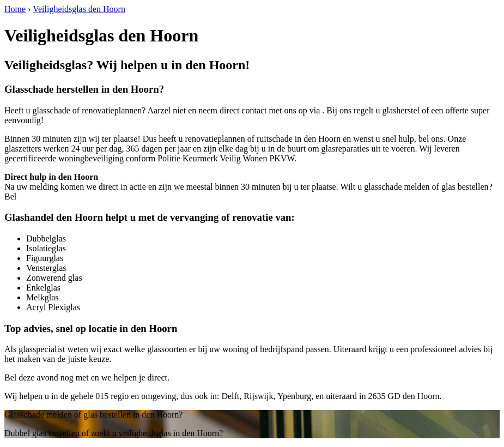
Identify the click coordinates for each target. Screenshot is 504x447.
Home (15, 9)
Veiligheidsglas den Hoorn (79, 9)
